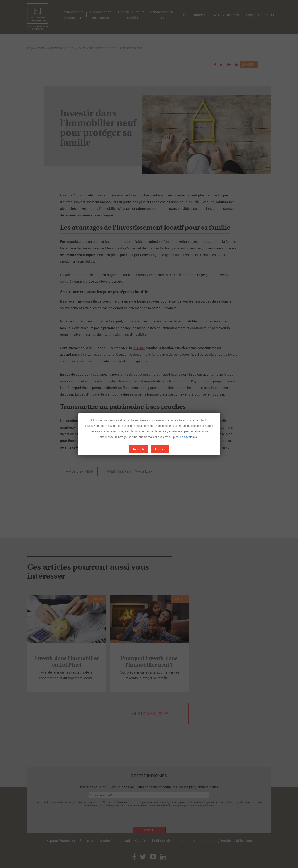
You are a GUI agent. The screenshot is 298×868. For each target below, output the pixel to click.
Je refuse (160, 449)
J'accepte (138, 449)
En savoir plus (189, 437)
